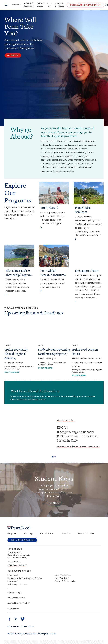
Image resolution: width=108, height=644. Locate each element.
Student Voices (40, 5)
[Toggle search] (6, 5)
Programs (16, 5)
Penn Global (13, 575)
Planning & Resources (29, 5)
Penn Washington (62, 578)
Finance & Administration (65, 581)
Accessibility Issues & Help (19, 603)
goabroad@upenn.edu (17, 565)
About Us (49, 5)
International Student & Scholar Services (25, 578)
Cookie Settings (27, 626)
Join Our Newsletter (23, 540)
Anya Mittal (66, 420)
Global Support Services (18, 584)
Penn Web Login (14, 593)
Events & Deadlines (59, 5)
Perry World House (63, 575)
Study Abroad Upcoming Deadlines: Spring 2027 (54, 352)
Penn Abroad (13, 581)
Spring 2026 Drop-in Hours (85, 352)
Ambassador (64, 446)
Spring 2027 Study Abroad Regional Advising (16, 354)
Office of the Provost (16, 598)
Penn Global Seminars (86, 447)
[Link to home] (54, 528)
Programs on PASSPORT (85, 5)
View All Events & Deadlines (21, 308)
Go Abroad (13, 56)
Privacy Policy (13, 608)
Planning (28, 533)
